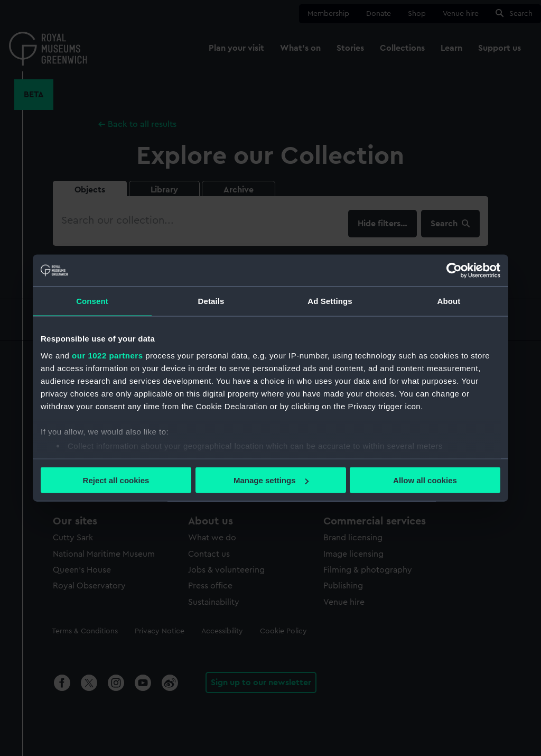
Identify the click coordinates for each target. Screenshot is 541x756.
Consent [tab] (92, 301)
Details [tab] (211, 301)
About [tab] (449, 301)
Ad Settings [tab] (330, 301)
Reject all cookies (116, 480)
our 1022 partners (107, 355)
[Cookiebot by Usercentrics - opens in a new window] (454, 271)
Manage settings (271, 480)
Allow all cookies (425, 480)
